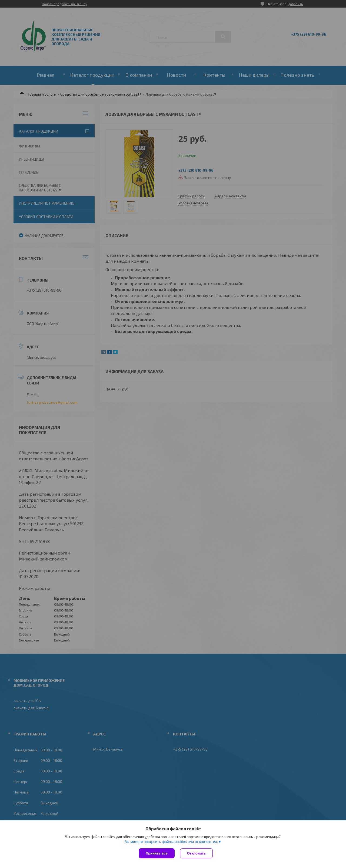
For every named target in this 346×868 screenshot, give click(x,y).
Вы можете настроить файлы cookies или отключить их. (171, 842)
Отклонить (196, 853)
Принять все (157, 853)
